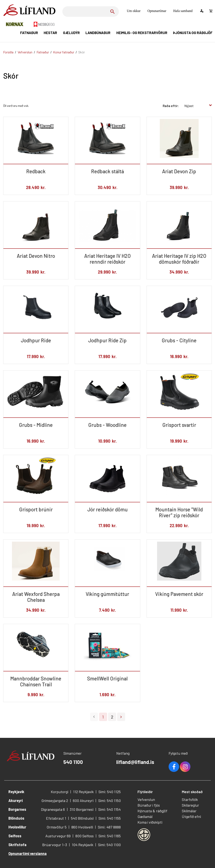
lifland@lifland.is (135, 762)
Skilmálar (189, 811)
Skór (82, 52)
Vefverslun (25, 52)
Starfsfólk (190, 799)
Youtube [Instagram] (185, 767)
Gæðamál (145, 816)
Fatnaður (43, 52)
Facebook (174, 767)
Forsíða (8, 52)
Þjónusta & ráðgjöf (152, 811)
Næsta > (121, 717)
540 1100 (73, 762)
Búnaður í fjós (149, 805)
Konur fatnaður (64, 52)
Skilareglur (190, 805)
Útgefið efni (191, 816)
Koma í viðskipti (150, 822)
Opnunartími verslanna (28, 853)
